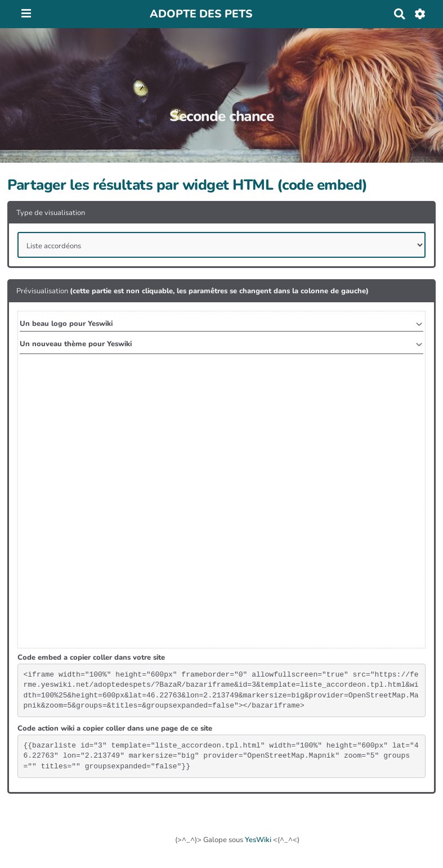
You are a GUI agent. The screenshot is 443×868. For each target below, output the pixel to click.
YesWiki (258, 840)
